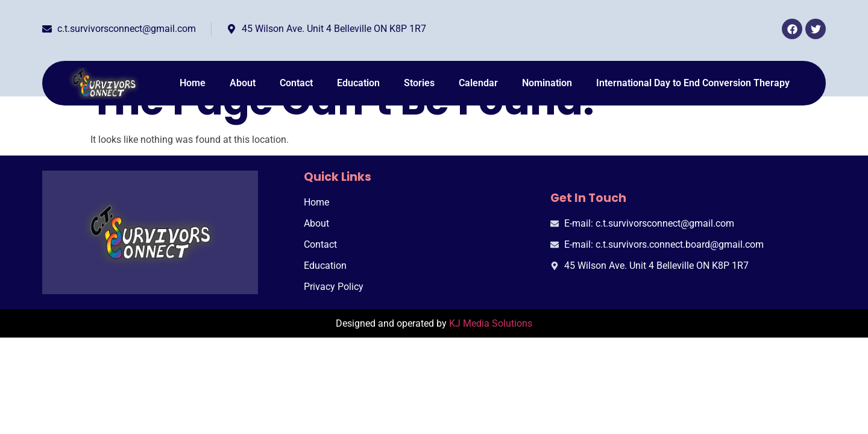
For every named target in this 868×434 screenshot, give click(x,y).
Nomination (547, 83)
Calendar (478, 83)
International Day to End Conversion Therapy (693, 83)
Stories (419, 83)
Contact (296, 83)
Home (193, 83)
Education (358, 83)
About (243, 83)
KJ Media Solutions (491, 323)
